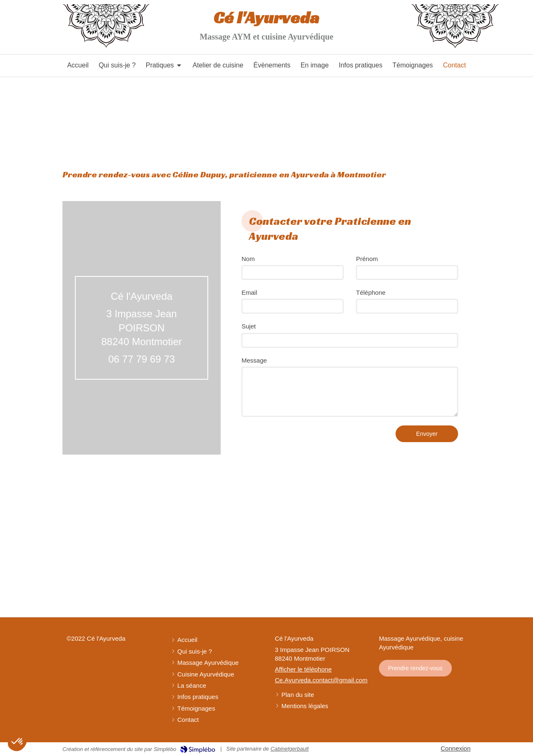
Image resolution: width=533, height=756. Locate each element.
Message (254, 360)
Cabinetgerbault (290, 749)
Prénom (367, 259)
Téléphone (371, 292)
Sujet (249, 326)
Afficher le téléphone (303, 669)
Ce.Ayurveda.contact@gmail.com (321, 680)
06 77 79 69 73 (142, 359)
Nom (248, 259)
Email (249, 292)
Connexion (456, 748)
